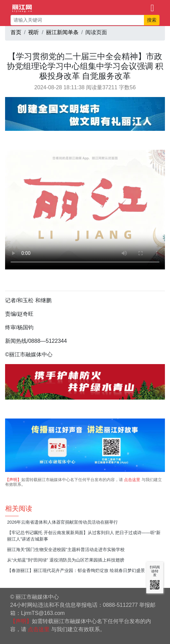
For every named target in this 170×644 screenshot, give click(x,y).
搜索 (152, 20)
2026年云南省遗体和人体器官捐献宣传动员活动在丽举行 (62, 522)
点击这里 (132, 480)
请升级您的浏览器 (85, 210)
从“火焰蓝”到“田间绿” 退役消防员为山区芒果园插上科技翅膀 (66, 560)
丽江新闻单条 (62, 32)
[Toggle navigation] (152, 7)
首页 (16, 32)
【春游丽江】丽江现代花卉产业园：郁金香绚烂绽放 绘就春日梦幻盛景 (76, 570)
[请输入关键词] (77, 20)
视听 (34, 32)
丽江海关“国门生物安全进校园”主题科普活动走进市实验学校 (66, 550)
